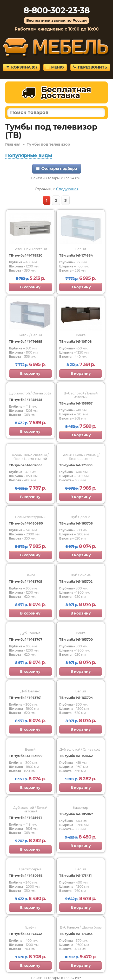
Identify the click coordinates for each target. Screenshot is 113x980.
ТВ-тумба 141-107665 (26, 465)
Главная (13, 144)
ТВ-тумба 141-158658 (26, 400)
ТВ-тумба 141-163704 (76, 698)
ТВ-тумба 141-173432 (25, 934)
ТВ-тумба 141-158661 (25, 818)
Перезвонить (90, 67)
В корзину (30, 287)
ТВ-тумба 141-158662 (76, 756)
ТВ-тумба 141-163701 (25, 698)
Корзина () (21, 67)
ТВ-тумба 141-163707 (25, 639)
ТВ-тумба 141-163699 (26, 756)
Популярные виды (29, 155)
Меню (55, 67)
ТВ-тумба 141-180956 (26, 876)
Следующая (67, 189)
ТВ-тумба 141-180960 (26, 523)
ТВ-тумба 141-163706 (76, 523)
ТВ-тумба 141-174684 (76, 255)
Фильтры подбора (57, 169)
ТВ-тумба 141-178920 (26, 255)
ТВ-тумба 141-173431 (75, 876)
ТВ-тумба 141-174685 (25, 342)
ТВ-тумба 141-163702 (76, 582)
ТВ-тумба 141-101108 (75, 342)
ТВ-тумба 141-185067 (76, 814)
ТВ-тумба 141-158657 (76, 403)
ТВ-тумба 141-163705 (25, 582)
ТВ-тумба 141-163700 (76, 639)
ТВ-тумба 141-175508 (76, 465)
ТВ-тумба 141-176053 (76, 934)
